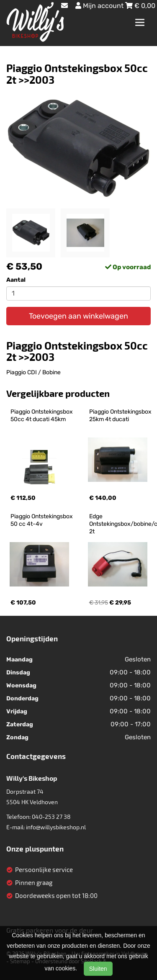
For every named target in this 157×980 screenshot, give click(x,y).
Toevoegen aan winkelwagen (78, 316)
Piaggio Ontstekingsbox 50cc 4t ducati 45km (42, 415)
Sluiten (98, 969)
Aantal (16, 280)
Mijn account (100, 6)
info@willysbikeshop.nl (56, 827)
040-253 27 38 (51, 817)
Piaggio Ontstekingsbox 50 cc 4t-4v (42, 520)
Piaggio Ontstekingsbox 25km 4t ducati (121, 415)
